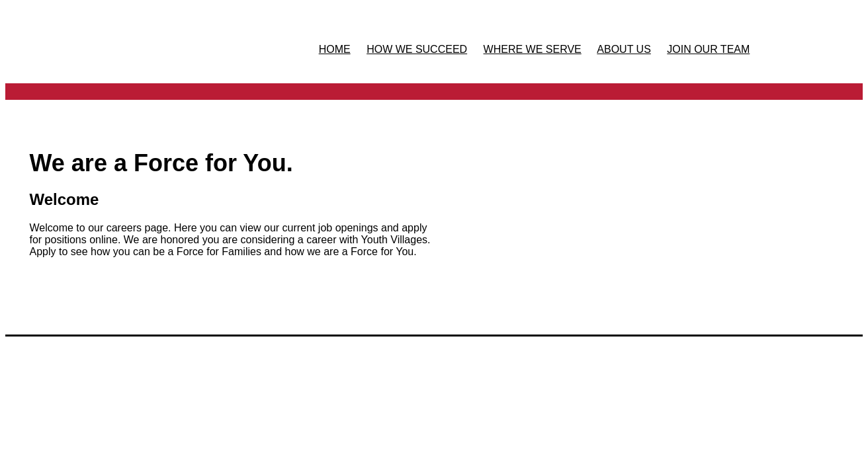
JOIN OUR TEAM (708, 49)
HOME (335, 49)
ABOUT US (624, 49)
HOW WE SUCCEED (417, 49)
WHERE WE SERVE (533, 49)
